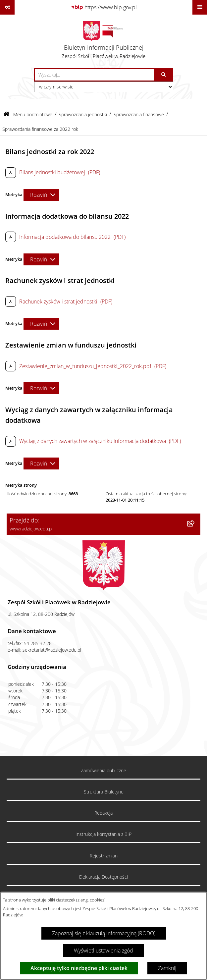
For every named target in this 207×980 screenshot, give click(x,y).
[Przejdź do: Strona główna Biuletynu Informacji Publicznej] (6, 114)
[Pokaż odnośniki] (7, 7)
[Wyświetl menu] (200, 7)
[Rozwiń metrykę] (41, 195)
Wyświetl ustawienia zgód (103, 951)
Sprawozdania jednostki (83, 114)
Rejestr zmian (104, 856)
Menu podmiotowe (33, 114)
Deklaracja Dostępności (103, 877)
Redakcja (103, 813)
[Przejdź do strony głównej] (103, 41)
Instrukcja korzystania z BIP (103, 834)
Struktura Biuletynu (104, 792)
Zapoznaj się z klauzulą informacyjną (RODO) (104, 933)
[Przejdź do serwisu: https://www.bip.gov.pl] (104, 7)
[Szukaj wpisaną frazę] (164, 75)
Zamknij (167, 968)
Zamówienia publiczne (103, 771)
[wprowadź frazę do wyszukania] (95, 75)
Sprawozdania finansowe (139, 114)
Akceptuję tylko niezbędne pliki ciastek (79, 968)
